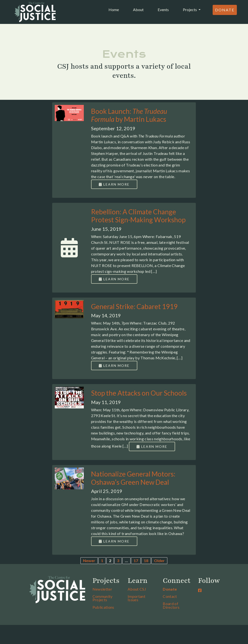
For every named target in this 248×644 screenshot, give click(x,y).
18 (146, 561)
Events (163, 10)
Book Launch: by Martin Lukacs (129, 115)
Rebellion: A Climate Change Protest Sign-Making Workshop (138, 216)
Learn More (114, 184)
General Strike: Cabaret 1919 (134, 306)
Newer (89, 561)
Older (159, 561)
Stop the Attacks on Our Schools (139, 393)
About (138, 10)
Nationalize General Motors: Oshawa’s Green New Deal (133, 478)
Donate (225, 10)
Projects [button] (190, 10)
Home (115, 9)
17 (136, 561)
